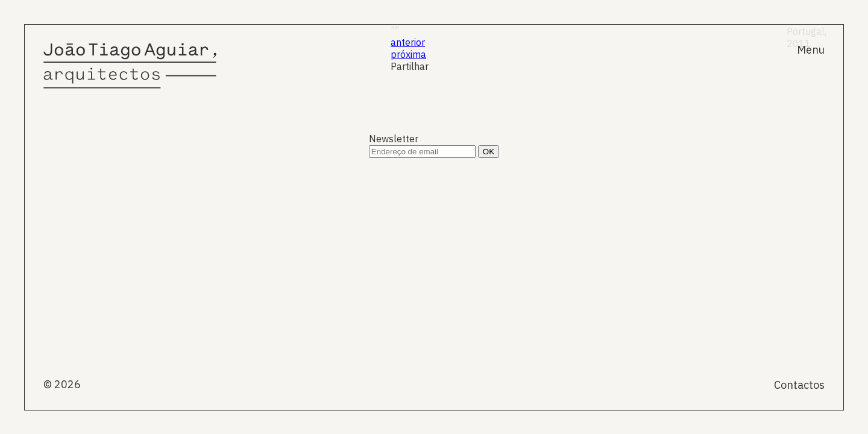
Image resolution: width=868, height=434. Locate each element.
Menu (811, 50)
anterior (408, 42)
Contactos (799, 385)
